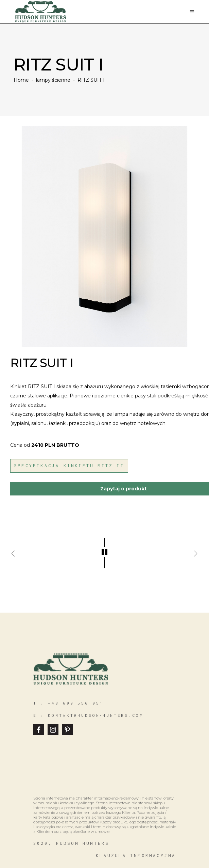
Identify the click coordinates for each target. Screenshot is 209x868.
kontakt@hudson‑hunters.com (96, 715)
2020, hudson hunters (71, 843)
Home (21, 80)
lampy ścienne (53, 80)
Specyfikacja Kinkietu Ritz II (69, 466)
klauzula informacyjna (136, 856)
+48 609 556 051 (76, 703)
